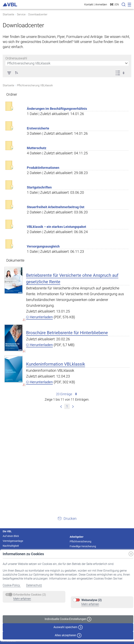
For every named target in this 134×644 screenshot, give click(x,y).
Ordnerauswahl (16, 58)
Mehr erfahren (22, 599)
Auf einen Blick (11, 536)
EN (117, 5)
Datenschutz (34, 585)
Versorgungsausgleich (43, 246)
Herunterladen (39, 317)
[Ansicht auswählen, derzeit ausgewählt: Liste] (121, 73)
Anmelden (101, 4)
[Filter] (9, 73)
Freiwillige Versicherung (83, 546)
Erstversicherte (38, 128)
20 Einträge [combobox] (67, 394)
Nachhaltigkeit (11, 546)
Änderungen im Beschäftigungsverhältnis (57, 109)
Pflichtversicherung (81, 541)
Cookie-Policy (12, 585)
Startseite (8, 14)
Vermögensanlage (13, 541)
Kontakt (89, 4)
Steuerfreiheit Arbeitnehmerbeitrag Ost (56, 207)
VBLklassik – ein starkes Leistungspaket (56, 227)
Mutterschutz (37, 148)
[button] (17, 73)
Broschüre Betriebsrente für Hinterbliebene (67, 333)
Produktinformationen (43, 168)
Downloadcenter (38, 14)
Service (21, 14)
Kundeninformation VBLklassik (56, 364)
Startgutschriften (39, 187)
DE (112, 5)
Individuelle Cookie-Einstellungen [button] (68, 619)
